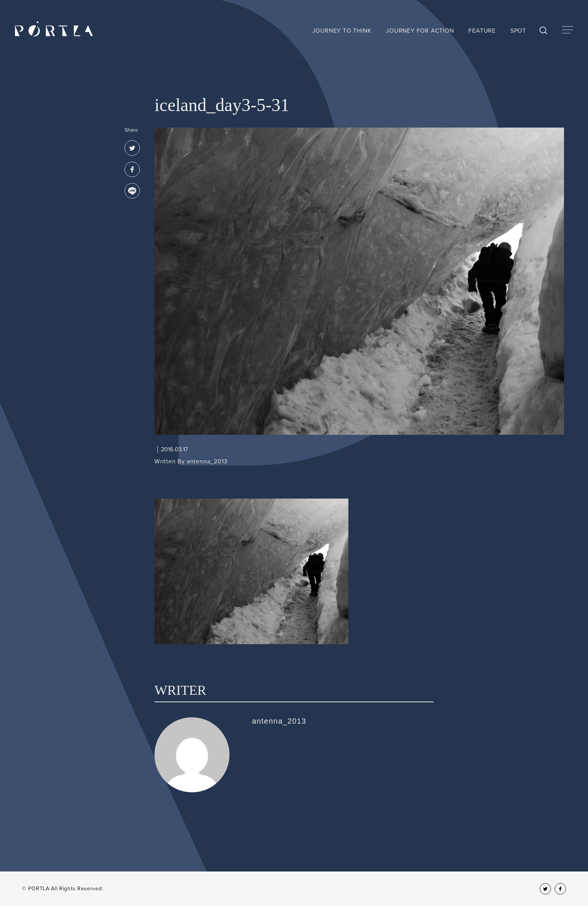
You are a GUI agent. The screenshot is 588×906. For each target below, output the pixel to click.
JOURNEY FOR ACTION (420, 31)
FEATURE (482, 31)
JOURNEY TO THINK (342, 31)
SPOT (518, 31)
